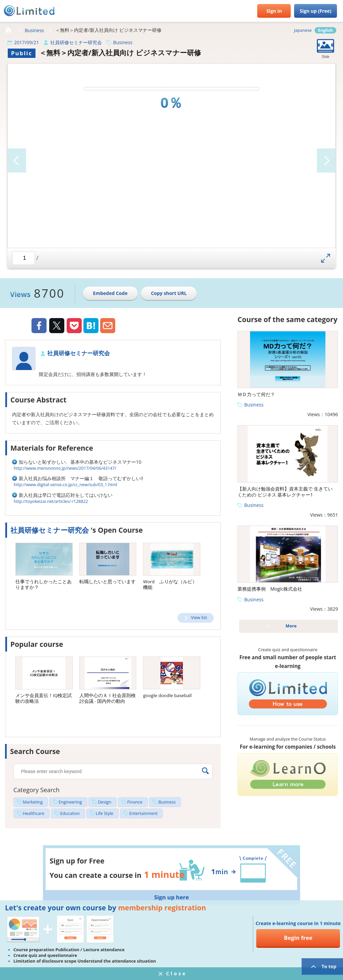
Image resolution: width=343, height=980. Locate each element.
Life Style (105, 813)
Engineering (70, 802)
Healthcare (33, 813)
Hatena (91, 326)
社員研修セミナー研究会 (76, 42)
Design (105, 802)
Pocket (74, 326)
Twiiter (57, 326)
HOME (8, 30)
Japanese (303, 30)
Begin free (298, 938)
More (291, 626)
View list (199, 618)
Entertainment (144, 813)
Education (70, 813)
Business (35, 30)
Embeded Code (110, 293)
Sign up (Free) (316, 11)
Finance (135, 802)
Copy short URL (169, 293)
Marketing (33, 802)
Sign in (274, 11)
